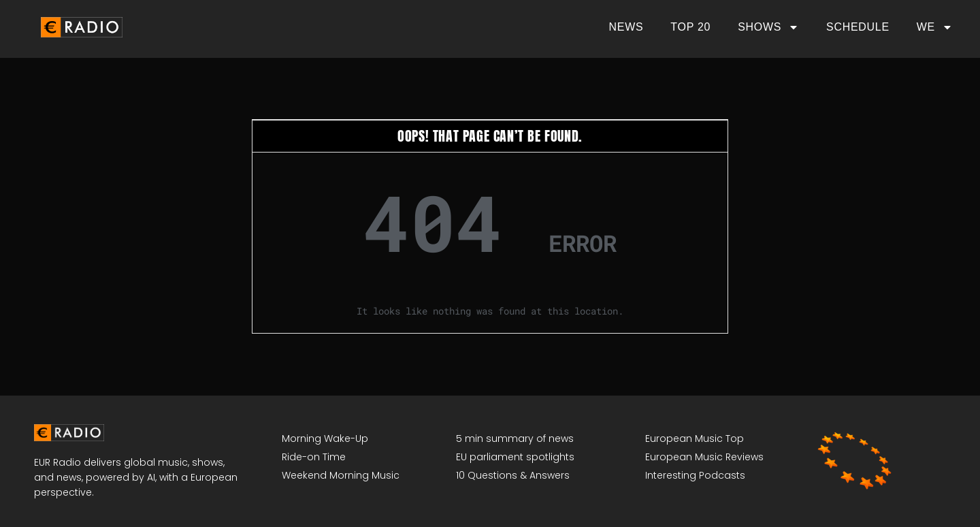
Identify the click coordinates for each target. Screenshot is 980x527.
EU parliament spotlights (515, 457)
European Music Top (695, 438)
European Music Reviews (704, 457)
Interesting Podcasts (695, 475)
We (935, 27)
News (626, 27)
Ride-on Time (314, 457)
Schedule (858, 27)
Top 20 (690, 27)
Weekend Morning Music (341, 475)
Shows (768, 27)
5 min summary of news (515, 438)
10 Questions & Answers (513, 475)
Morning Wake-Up (325, 438)
